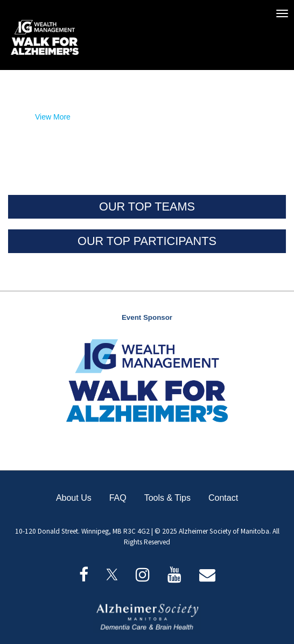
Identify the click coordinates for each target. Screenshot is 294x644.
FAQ (118, 498)
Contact (223, 498)
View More (53, 117)
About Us (74, 498)
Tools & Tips (167, 498)
